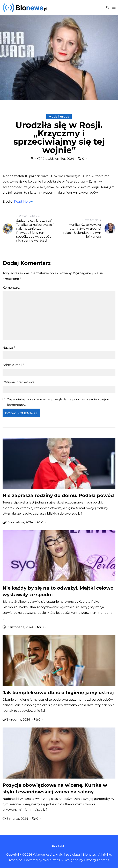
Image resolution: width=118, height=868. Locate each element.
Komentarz (12, 288)
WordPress (51, 860)
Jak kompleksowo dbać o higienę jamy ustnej (58, 693)
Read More (22, 202)
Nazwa (9, 348)
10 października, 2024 (56, 159)
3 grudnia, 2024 (17, 720)
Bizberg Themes (96, 860)
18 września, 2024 (18, 522)
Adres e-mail (13, 365)
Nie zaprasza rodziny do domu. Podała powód (58, 495)
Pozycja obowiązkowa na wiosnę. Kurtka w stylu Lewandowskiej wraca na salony (55, 788)
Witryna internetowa (19, 382)
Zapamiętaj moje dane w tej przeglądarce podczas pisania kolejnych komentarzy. (60, 402)
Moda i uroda (59, 117)
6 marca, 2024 (16, 819)
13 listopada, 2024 (18, 627)
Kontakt (58, 846)
